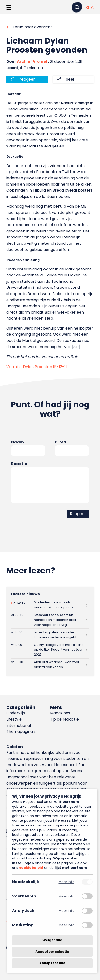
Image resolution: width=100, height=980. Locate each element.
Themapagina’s (21, 732)
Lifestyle (14, 719)
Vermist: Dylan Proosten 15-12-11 (37, 367)
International (19, 726)
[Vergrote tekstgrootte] (92, 7)
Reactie (19, 464)
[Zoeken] (77, 7)
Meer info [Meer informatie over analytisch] (67, 911)
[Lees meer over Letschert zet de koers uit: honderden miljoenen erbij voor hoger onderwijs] (50, 620)
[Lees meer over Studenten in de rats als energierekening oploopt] (50, 605)
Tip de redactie (64, 719)
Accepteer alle (52, 963)
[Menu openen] (9, 7)
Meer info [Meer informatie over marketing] (67, 925)
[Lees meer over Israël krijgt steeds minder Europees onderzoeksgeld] (50, 635)
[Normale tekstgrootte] (88, 7)
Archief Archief (32, 61)
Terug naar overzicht (32, 27)
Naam (17, 442)
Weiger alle (52, 940)
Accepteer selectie (52, 952)
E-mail (62, 442)
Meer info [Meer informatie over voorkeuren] (67, 896)
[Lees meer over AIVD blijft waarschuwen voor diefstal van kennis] (50, 665)
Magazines (60, 713)
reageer (27, 79)
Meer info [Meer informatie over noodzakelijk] (67, 882)
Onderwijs (16, 713)
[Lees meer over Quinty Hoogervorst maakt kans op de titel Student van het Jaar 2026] (50, 650)
